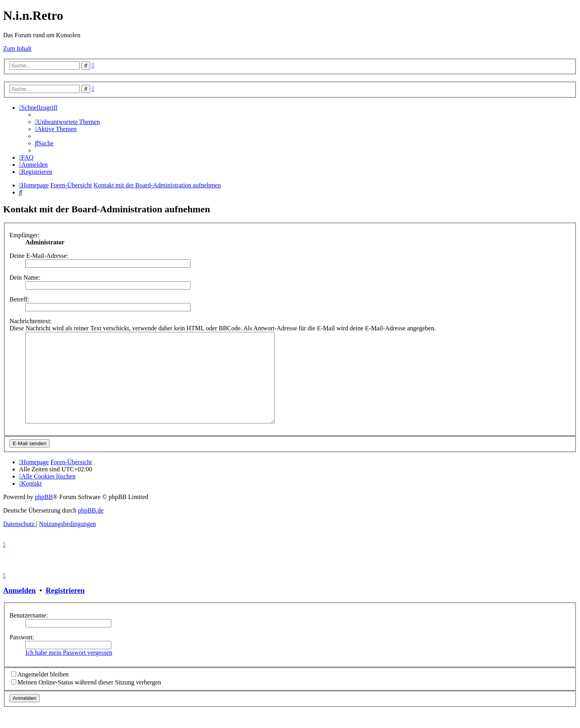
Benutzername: (29, 633)
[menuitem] (67, 122)
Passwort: (22, 655)
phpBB (44, 515)
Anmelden (19, 608)
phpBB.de (91, 528)
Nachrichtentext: (31, 321)
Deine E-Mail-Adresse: (39, 256)
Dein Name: (25, 277)
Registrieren (65, 608)
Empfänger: (25, 235)
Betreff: (19, 299)
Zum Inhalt (17, 49)
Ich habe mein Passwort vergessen (69, 670)
